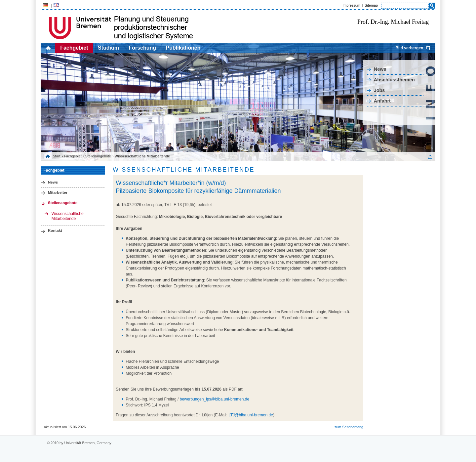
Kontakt (55, 231)
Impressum (351, 5)
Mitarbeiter (58, 192)
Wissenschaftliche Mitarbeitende (68, 216)
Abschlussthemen (394, 80)
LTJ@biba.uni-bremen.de (251, 415)
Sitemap (371, 5)
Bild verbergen (409, 48)
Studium (108, 48)
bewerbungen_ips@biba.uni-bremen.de (215, 399)
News (380, 69)
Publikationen (183, 48)
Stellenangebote (98, 156)
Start (57, 156)
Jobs (379, 90)
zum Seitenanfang (349, 427)
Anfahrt (382, 101)
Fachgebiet (74, 48)
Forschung (142, 48)
